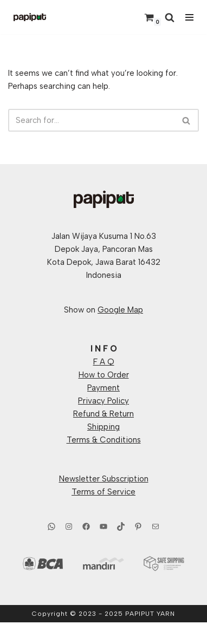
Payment (104, 388)
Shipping (104, 427)
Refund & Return (104, 414)
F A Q (104, 362)
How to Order (104, 375)
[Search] (170, 17)
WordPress (140, 633)
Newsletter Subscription (104, 479)
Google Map (120, 310)
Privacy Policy (104, 401)
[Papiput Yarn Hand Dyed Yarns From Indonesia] (30, 17)
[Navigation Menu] (189, 17)
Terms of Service (104, 492)
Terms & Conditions (104, 440)
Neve (57, 633)
